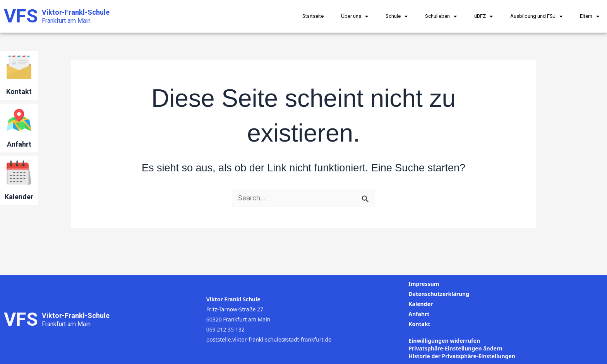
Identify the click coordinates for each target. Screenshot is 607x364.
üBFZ (484, 16)
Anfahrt (19, 144)
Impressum (424, 284)
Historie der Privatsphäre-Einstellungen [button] (462, 356)
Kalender (19, 197)
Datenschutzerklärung (439, 294)
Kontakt (19, 91)
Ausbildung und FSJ (536, 16)
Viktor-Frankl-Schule (76, 12)
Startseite (313, 16)
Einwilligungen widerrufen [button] (444, 341)
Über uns (355, 16)
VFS (21, 16)
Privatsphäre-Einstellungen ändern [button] (455, 348)
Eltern (590, 16)
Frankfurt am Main (66, 21)
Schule (397, 16)
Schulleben (441, 16)
